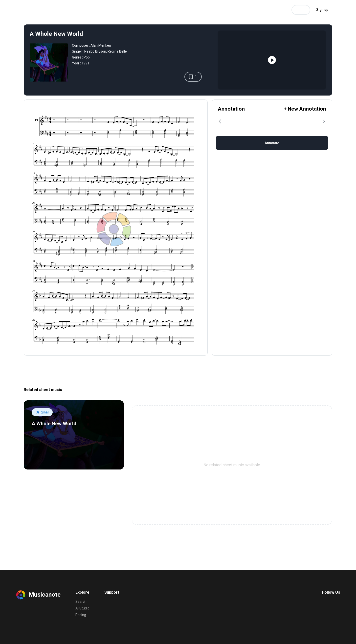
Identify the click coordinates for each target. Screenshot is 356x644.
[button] (220, 121)
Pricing (96, 10)
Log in (301, 10)
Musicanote (29, 10)
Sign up (322, 10)
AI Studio (76, 10)
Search (56, 10)
